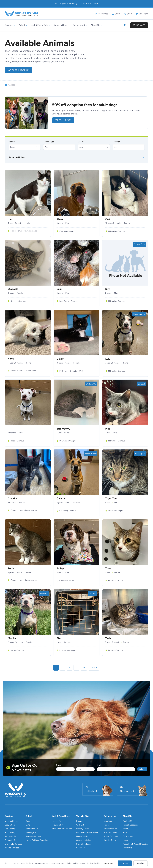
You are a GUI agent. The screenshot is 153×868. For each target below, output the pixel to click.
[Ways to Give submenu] (61, 25)
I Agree (125, 863)
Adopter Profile (18, 70)
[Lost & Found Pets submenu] (41, 25)
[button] (59, 147)
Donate (141, 25)
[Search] (25, 147)
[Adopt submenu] (23, 25)
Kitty (11, 359)
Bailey (60, 568)
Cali (108, 219)
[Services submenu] (10, 25)
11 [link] (84, 668)
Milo (108, 429)
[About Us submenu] (96, 25)
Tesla (108, 638)
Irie (10, 219)
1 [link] (56, 668)
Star (59, 638)
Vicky (60, 359)
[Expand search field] (125, 25)
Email (99, 765)
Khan (60, 219)
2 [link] (63, 668)
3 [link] (70, 668)
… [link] (77, 668)
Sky (108, 289)
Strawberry (63, 429)
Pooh (11, 568)
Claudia (12, 499)
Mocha (12, 638)
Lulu (108, 359)
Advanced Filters (17, 157)
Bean (60, 289)
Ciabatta (13, 289)
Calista (61, 499)
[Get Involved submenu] (80, 25)
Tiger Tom (111, 499)
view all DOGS (63, 120)
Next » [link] (94, 668)
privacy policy (109, 863)
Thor (108, 568)
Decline (141, 863)
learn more (93, 3)
